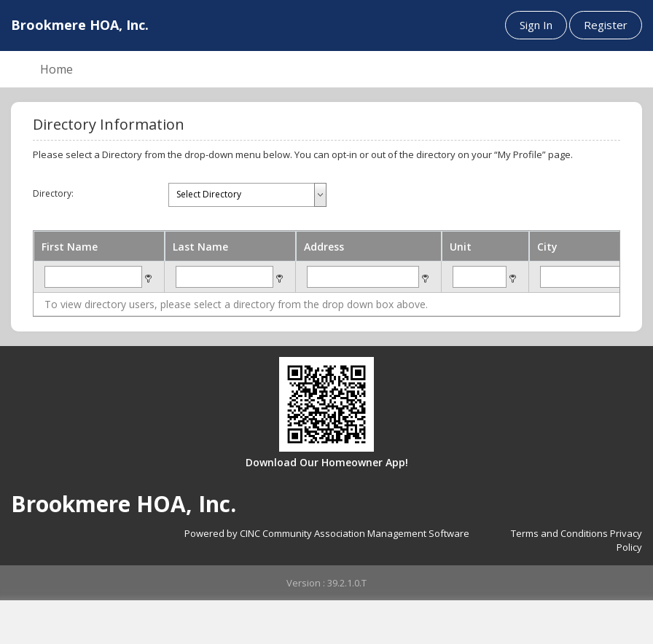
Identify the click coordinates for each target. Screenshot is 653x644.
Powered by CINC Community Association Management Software (327, 533)
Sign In (536, 25)
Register (606, 25)
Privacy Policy (626, 540)
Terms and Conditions (559, 533)
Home (56, 69)
